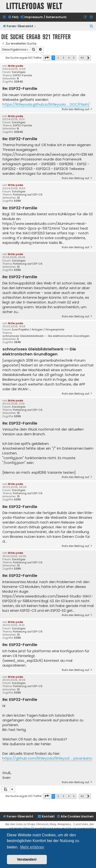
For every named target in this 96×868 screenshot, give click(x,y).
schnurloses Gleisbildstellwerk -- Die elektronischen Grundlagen (46, 336)
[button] (47, 58)
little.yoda (15, 66)
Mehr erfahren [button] (32, 847)
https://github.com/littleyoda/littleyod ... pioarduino (47, 758)
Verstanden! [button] (27, 859)
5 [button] (74, 58)
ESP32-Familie (22, 75)
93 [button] (82, 58)
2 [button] (58, 58)
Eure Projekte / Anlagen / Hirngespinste (38, 330)
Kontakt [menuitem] (46, 816)
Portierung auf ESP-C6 (28, 195)
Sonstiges (19, 72)
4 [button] (69, 58)
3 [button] (63, 58)
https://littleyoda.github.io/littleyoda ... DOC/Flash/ (46, 104)
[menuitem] (13, 17)
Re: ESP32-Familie (20, 89)
